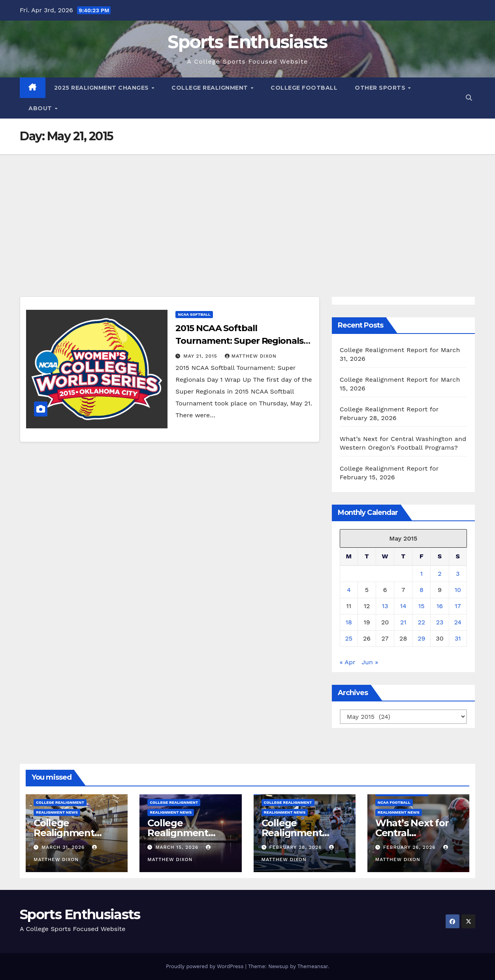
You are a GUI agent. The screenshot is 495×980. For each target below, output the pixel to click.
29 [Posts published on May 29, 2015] (421, 638)
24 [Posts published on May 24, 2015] (458, 622)
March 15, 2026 (178, 847)
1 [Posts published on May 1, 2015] (422, 574)
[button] (469, 98)
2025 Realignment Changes (103, 88)
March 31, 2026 (64, 847)
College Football (304, 88)
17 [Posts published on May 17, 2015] (458, 606)
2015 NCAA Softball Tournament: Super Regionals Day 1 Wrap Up (239, 341)
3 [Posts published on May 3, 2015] (458, 574)
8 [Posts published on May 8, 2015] (422, 590)
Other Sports (381, 88)
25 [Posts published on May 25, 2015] (349, 638)
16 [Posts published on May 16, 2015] (440, 606)
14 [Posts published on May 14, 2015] (403, 606)
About (41, 108)
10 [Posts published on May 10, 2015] (458, 590)
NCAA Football (394, 802)
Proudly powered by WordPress (206, 966)
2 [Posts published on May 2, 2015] (439, 574)
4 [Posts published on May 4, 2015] (349, 590)
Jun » (370, 662)
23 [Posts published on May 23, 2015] (440, 622)
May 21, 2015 (201, 356)
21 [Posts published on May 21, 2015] (403, 622)
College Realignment (211, 88)
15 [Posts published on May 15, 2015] (422, 606)
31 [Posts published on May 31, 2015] (458, 638)
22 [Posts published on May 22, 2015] (421, 622)
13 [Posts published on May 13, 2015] (385, 606)
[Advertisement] (248, 213)
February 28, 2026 (296, 847)
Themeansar (313, 966)
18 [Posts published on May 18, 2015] (349, 622)
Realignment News (57, 812)
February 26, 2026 (410, 847)
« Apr (347, 662)
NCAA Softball (194, 314)
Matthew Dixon (251, 356)
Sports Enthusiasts (247, 42)
